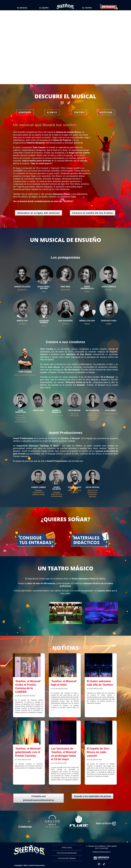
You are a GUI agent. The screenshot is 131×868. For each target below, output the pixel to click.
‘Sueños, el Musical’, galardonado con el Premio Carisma (28, 752)
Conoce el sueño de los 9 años (93, 213)
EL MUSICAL (22, 8)
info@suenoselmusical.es (102, 852)
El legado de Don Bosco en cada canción (98, 752)
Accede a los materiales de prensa (92, 796)
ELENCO (52, 112)
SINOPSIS (25, 112)
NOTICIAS (106, 112)
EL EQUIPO (44, 8)
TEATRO (79, 112)
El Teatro (87, 8)
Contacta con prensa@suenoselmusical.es (38, 798)
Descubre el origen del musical (39, 213)
